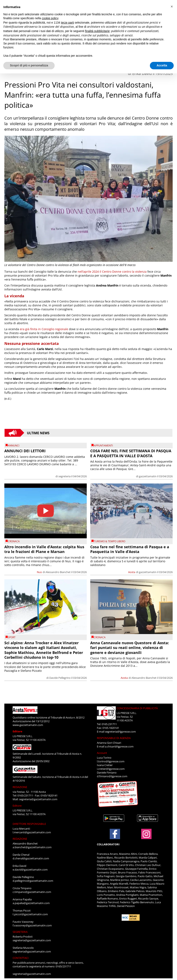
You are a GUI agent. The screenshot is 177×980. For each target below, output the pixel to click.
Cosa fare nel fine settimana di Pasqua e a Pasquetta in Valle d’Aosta (130, 549)
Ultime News (38, 433)
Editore (17, 731)
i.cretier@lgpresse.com (111, 769)
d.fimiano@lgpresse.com (112, 776)
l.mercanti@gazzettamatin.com (32, 832)
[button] (172, 7)
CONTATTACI (21, 958)
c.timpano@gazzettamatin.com (32, 892)
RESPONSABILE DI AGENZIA (114, 738)
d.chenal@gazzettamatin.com (31, 858)
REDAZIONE (20, 787)
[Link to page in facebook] (115, 834)
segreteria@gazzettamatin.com (38, 799)
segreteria (64, 476)
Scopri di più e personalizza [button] (29, 65)
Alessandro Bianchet (58, 572)
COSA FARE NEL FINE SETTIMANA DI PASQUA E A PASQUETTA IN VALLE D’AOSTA (131, 453)
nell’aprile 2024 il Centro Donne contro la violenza (112, 272)
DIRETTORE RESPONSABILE (29, 824)
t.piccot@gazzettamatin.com (30, 914)
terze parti (67, 23)
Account (102, 753)
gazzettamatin (148, 476)
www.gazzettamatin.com (28, 725)
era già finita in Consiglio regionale (44, 329)
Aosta (132, 572)
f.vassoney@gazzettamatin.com (32, 925)
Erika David (142, 73)
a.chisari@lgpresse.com (119, 746)
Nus (39, 572)
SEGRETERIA (20, 932)
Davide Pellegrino (60, 678)
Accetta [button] (162, 65)
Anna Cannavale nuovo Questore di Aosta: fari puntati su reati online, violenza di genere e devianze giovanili (130, 648)
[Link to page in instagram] (146, 837)
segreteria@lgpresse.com (120, 732)
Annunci (14, 446)
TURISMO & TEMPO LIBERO (110, 541)
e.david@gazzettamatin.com (30, 870)
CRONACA (14, 541)
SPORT (12, 637)
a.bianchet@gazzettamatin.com (32, 847)
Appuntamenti (103, 446)
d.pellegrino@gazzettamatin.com (33, 881)
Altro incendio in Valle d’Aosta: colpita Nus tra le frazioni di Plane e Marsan (44, 549)
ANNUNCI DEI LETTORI (25, 451)
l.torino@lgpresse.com (111, 761)
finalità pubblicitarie (97, 31)
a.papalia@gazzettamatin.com (31, 903)
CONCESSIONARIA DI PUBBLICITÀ (137, 708)
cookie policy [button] (50, 18)
